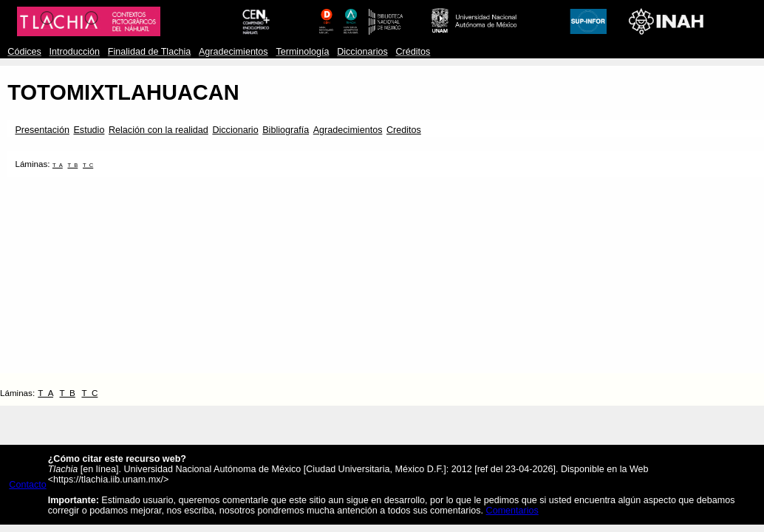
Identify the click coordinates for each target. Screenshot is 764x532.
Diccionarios (362, 52)
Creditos (404, 130)
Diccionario (235, 130)
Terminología (302, 52)
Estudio (89, 130)
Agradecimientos (233, 52)
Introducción (75, 52)
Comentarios (512, 511)
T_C (88, 165)
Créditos (413, 52)
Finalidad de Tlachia (149, 52)
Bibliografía (286, 130)
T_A (58, 165)
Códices (24, 52)
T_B (72, 165)
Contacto (27, 485)
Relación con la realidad (158, 130)
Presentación (42, 130)
